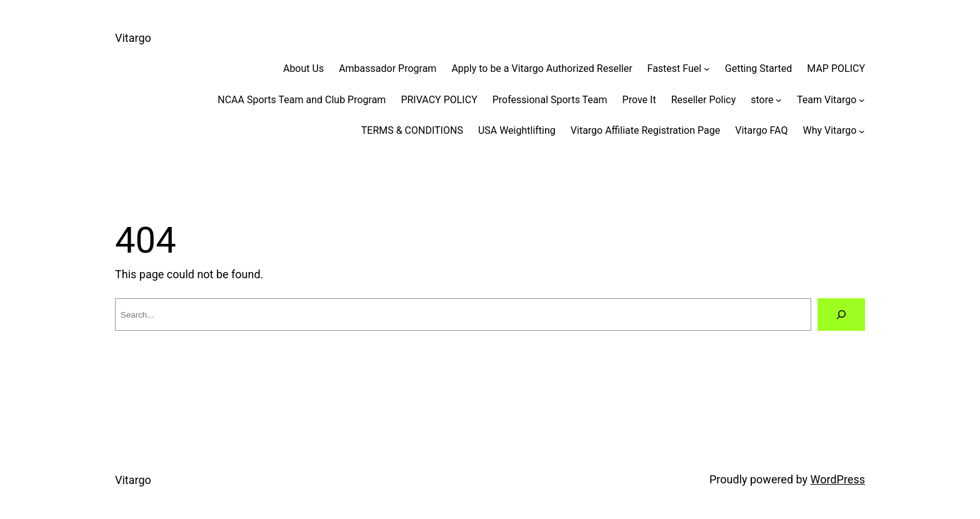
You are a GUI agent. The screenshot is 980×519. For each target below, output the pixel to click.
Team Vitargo (827, 100)
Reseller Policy (704, 100)
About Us (303, 68)
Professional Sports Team (550, 100)
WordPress (838, 479)
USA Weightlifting (517, 130)
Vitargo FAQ (761, 130)
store (762, 100)
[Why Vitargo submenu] (862, 131)
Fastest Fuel (675, 68)
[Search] (841, 315)
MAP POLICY (836, 68)
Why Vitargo (829, 130)
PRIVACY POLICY (439, 100)
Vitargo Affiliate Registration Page (645, 130)
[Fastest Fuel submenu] (707, 69)
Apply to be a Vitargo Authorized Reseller (542, 68)
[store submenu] (779, 100)
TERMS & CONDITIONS (412, 130)
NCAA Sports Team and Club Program (302, 100)
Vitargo (133, 38)
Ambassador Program (387, 68)
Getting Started (759, 68)
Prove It (639, 100)
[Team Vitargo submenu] (862, 100)
